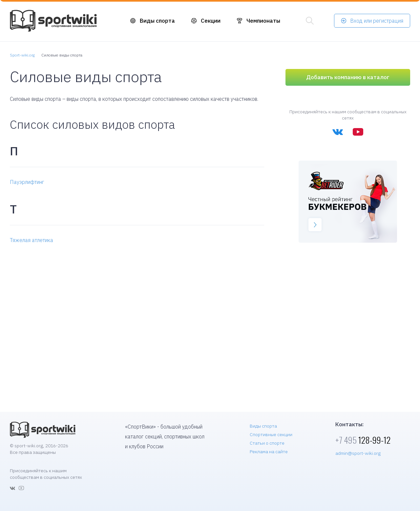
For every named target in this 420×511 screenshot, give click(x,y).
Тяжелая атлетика (31, 240)
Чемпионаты (263, 21)
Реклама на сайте (269, 452)
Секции (211, 21)
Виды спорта (157, 21)
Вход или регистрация (377, 21)
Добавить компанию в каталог (348, 77)
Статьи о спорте (267, 443)
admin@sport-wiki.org (358, 453)
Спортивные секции (271, 434)
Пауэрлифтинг (27, 182)
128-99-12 (363, 440)
